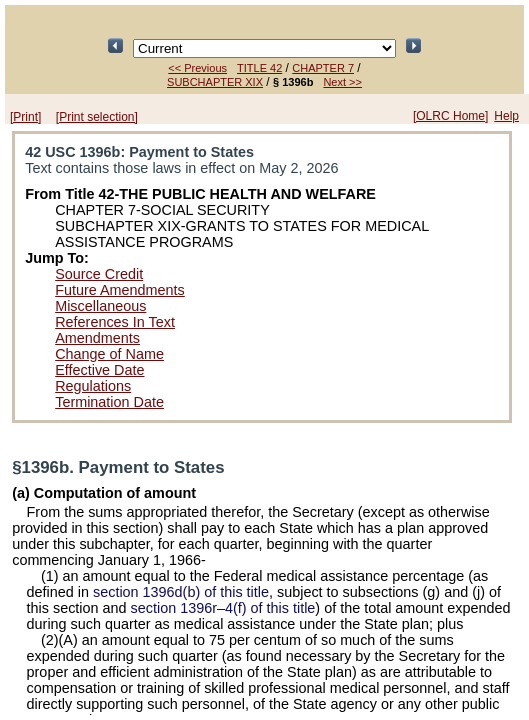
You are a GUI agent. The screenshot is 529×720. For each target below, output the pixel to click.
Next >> (342, 82)
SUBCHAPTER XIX (215, 82)
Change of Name (109, 354)
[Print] (25, 117)
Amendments (97, 338)
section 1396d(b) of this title (181, 592)
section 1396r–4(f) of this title (223, 608)
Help (506, 116)
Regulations (93, 386)
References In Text (115, 322)
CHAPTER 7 (323, 68)
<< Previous (197, 68)
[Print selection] (97, 117)
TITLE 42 (259, 68)
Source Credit (99, 274)
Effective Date (99, 370)
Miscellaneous (100, 306)
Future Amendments (120, 290)
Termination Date (109, 402)
